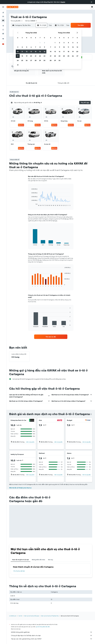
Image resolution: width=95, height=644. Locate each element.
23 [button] (44, 56)
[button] (91, 2)
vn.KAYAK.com (13, 616)
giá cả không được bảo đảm (43, 627)
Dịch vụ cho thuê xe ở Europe (32, 616)
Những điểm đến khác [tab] (38, 560)
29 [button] (40, 60)
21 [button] (36, 56)
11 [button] (22, 52)
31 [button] (18, 65)
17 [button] (18, 56)
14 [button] (36, 52)
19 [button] (27, 56)
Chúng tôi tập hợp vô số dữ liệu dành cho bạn (52, 635)
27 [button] (31, 60)
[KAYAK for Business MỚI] (3, 34)
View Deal (21, 125)
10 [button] (18, 52)
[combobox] (17, 21)
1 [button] (40, 43)
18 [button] (22, 56)
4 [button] (22, 47)
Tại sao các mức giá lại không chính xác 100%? (52, 639)
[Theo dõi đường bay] (3, 30)
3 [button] (18, 47)
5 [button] (27, 47)
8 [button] (40, 47)
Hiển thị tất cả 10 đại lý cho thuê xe (20, 488)
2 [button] (44, 43)
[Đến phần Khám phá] (3, 26)
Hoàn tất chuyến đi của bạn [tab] (21, 560)
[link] (51, 337)
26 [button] (27, 60)
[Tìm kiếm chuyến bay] (3, 13)
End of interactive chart (30, 205)
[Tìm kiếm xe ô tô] (3, 20)
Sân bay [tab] (51, 560)
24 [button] (18, 60)
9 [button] (44, 47)
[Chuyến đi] (3, 39)
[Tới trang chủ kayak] (12, 7)
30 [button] (44, 60)
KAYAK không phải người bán (52, 632)
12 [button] (27, 52)
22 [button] (40, 56)
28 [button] (36, 60)
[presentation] (91, 414)
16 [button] (44, 52)
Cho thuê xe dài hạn (19, 571)
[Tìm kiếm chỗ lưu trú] (3, 17)
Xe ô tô (20, 616)
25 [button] (22, 60)
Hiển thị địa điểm (30, 442)
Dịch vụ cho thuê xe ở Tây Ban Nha (50, 616)
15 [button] (40, 52)
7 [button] (36, 47)
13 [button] (31, 52)
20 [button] (31, 56)
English (63, 2)
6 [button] (31, 47)
